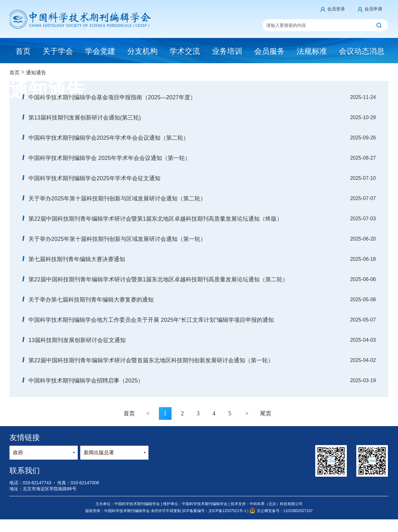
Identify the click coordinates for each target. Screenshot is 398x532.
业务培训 (227, 51)
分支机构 (142, 51)
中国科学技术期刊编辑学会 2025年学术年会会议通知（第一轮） (109, 158)
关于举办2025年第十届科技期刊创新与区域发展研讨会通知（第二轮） (117, 199)
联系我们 (25, 471)
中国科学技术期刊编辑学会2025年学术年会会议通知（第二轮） (109, 138)
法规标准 (312, 51)
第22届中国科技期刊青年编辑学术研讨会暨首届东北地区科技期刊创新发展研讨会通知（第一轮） (151, 360)
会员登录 (336, 9)
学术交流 (185, 51)
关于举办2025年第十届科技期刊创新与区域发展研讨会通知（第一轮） (117, 239)
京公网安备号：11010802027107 (281, 511)
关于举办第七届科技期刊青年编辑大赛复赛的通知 (91, 300)
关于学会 (58, 51)
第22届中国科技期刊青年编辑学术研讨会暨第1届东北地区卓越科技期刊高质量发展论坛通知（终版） (155, 219)
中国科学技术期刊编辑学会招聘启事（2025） (86, 381)
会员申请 (373, 9)
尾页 (266, 413)
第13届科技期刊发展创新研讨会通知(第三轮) (85, 118)
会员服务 (269, 51)
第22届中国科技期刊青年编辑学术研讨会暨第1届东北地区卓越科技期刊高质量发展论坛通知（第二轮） (158, 279)
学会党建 (100, 51)
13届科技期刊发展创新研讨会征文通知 (77, 340)
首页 (15, 73)
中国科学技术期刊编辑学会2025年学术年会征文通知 (94, 178)
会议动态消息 (362, 51)
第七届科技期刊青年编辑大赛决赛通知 (77, 259)
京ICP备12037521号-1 (228, 511)
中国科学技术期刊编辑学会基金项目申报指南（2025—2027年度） (112, 97)
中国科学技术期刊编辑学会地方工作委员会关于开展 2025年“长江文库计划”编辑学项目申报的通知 (151, 320)
